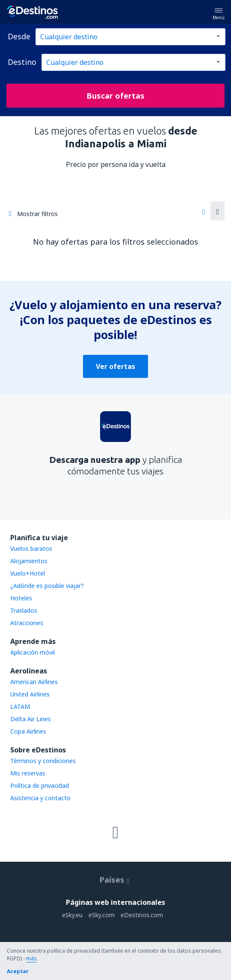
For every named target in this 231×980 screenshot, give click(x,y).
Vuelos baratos (31, 549)
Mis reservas (28, 773)
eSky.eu (72, 915)
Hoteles (21, 598)
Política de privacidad (40, 785)
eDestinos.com (142, 915)
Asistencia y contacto (40, 798)
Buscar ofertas (115, 96)
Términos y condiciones (43, 761)
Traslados (24, 610)
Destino (22, 62)
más (31, 958)
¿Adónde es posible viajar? (47, 586)
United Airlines (30, 694)
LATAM (20, 706)
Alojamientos (29, 561)
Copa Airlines (28, 731)
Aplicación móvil (33, 652)
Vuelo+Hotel (28, 573)
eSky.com (102, 915)
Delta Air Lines (31, 719)
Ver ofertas (115, 366)
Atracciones (27, 623)
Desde (19, 36)
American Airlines (34, 682)
